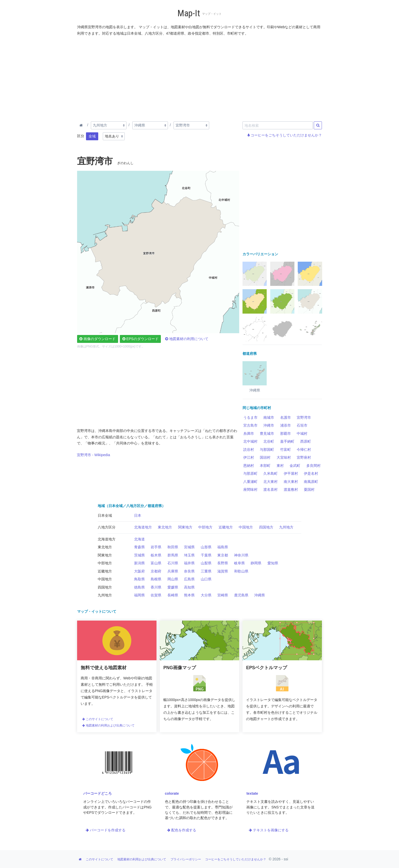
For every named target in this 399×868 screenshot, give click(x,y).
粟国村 (309, 489)
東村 (280, 466)
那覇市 (286, 433)
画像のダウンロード (97, 339)
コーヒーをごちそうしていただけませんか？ (285, 135)
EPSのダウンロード (140, 339)
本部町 (265, 466)
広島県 (189, 579)
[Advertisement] (200, 78)
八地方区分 (107, 527)
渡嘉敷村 (291, 489)
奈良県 (189, 571)
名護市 (286, 417)
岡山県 (173, 579)
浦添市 (286, 425)
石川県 (173, 563)
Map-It (189, 13)
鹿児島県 (241, 595)
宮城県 (189, 547)
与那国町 (267, 450)
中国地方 (246, 527)
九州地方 (286, 527)
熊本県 (189, 595)
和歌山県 (241, 571)
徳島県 (139, 587)
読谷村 (249, 450)
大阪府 (139, 571)
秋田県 (173, 547)
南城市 (269, 417)
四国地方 (266, 527)
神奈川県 (241, 555)
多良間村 (313, 466)
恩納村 (249, 466)
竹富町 (286, 450)
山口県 (206, 579)
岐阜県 (239, 563)
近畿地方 (226, 527)
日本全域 (105, 515)
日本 (138, 515)
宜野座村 (304, 457)
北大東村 (270, 482)
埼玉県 (189, 555)
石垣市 (302, 425)
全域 (92, 136)
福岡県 (139, 595)
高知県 (189, 587)
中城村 (302, 433)
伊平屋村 (291, 473)
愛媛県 (173, 587)
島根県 (156, 579)
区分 (81, 136)
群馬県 (173, 555)
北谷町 (269, 441)
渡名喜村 (270, 489)
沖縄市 (269, 425)
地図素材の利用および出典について (108, 725)
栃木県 (156, 555)
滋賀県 (223, 571)
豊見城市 (267, 433)
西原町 (306, 441)
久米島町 (270, 473)
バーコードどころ (97, 793)
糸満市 (249, 433)
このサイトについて (98, 719)
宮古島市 (250, 425)
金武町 (295, 466)
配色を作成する (182, 830)
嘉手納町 (287, 441)
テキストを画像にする (269, 830)
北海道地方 (143, 527)
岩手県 (156, 547)
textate (252, 793)
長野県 (223, 563)
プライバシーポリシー (186, 859)
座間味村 (250, 489)
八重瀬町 (250, 482)
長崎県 (173, 595)
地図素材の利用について (187, 339)
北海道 (139, 539)
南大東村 (291, 482)
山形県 (206, 547)
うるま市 (250, 417)
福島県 (223, 547)
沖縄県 (260, 595)
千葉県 (206, 555)
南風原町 (311, 482)
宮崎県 (223, 595)
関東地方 (185, 527)
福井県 (189, 563)
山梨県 (206, 563)
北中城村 (250, 441)
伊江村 (249, 457)
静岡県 (256, 563)
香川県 (156, 587)
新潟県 (139, 563)
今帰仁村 (304, 450)
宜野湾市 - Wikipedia (93, 455)
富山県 (156, 563)
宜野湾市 (304, 417)
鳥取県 (139, 579)
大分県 (206, 595)
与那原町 (250, 473)
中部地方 (205, 527)
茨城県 (139, 555)
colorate (172, 793)
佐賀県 (156, 595)
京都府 (156, 571)
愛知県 (273, 563)
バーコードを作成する (106, 830)
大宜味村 (284, 457)
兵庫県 (173, 571)
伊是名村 (311, 473)
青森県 (139, 547)
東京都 (223, 555)
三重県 (206, 571)
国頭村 (265, 457)
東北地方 (165, 527)
